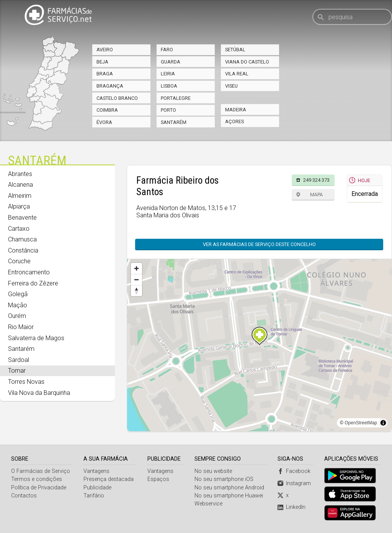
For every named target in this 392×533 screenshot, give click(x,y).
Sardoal (19, 360)
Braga (105, 74)
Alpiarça (19, 206)
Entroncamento (29, 272)
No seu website (213, 472)
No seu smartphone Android (229, 488)
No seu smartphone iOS (224, 480)
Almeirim (20, 196)
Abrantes (20, 174)
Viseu (231, 86)
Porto (168, 110)
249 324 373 (316, 180)
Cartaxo (19, 229)
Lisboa (169, 86)
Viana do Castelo (247, 62)
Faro (167, 50)
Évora (104, 122)
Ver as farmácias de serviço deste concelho (263, 244)
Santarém (174, 122)
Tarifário (94, 496)
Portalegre (176, 98)
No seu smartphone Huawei (229, 496)
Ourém (17, 316)
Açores (234, 121)
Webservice (208, 504)
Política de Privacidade (39, 488)
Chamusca (22, 239)
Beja (102, 62)
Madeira (236, 110)
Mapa (316, 195)
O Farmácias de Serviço (41, 472)
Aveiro (105, 50)
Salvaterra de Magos (36, 338)
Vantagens (96, 472)
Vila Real (237, 74)
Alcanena (20, 185)
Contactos (24, 496)
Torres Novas (26, 382)
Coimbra (107, 110)
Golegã (18, 294)
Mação (18, 305)
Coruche (19, 261)
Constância (23, 250)
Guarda (171, 62)
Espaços (158, 480)
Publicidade (97, 488)
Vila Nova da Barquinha (39, 393)
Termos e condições (37, 480)
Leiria (168, 74)
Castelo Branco (117, 98)
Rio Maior (21, 327)
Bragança (110, 86)
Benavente (22, 218)
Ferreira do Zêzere (33, 283)
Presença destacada (109, 480)
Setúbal (235, 50)
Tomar (17, 371)
